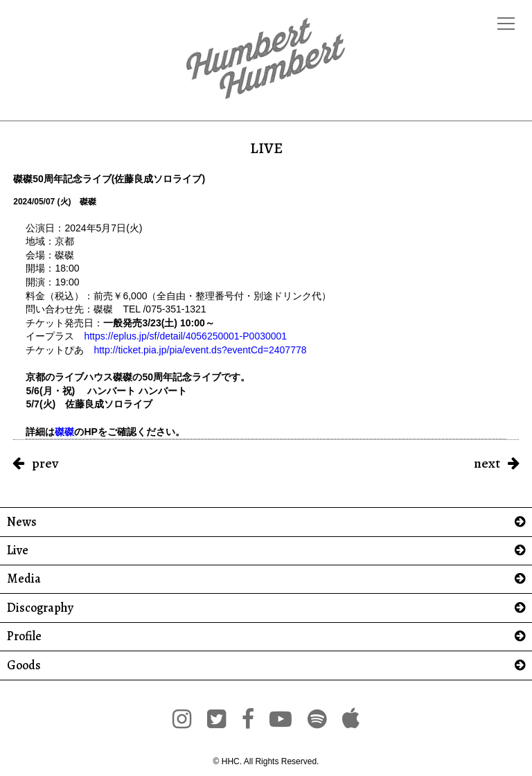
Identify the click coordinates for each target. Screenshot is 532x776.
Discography (40, 608)
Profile (24, 636)
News (22, 522)
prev (45, 463)
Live (18, 550)
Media (24, 579)
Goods (24, 665)
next (487, 463)
